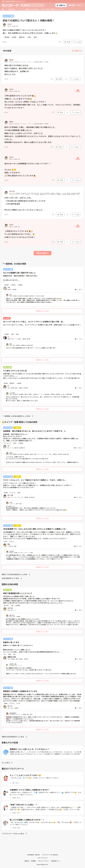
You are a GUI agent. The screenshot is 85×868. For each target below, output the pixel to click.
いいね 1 (75, 79)
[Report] (60, 42)
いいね (77, 42)
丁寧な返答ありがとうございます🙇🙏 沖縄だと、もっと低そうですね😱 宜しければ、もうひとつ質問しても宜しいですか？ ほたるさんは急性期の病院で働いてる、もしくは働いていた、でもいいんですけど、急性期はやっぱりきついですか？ (42, 102)
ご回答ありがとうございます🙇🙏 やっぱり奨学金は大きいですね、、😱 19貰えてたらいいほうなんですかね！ (20, 234)
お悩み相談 (11, 9)
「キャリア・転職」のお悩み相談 (28, 9)
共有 (67, 42)
